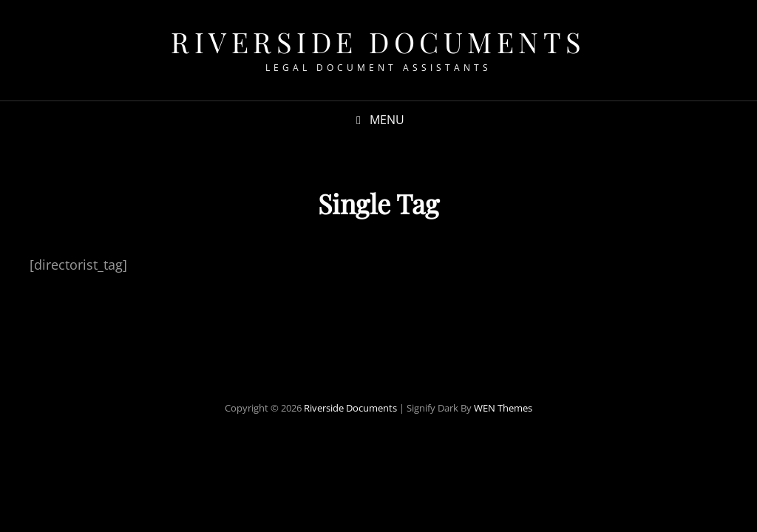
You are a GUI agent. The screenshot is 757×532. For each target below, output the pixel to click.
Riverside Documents (378, 42)
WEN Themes (503, 408)
